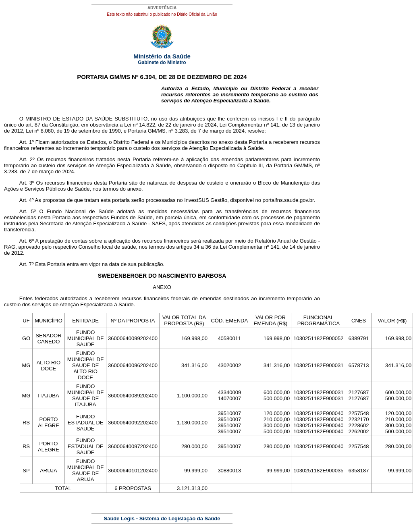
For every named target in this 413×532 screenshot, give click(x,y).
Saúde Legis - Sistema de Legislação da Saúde (162, 518)
